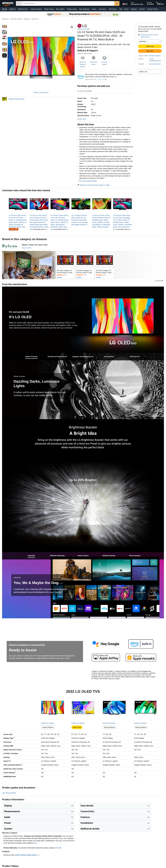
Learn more (102, 79)
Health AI (12, 9)
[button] (5, 9)
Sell (121, 9)
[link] (18, 221)
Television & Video (16, 19)
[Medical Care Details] (28, 9)
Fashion (142, 9)
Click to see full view (41, 92)
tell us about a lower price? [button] (28, 855)
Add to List (143, 72)
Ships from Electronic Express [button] (83, 64)
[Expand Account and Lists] (144, 4)
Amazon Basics (36, 9)
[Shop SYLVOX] (27, 248)
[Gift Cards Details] (117, 9)
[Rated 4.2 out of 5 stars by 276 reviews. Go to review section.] (85, 275)
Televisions (27, 19)
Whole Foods (49, 9)
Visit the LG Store (84, 29)
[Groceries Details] (107, 9)
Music (127, 9)
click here (58, 848)
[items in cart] (160, 3)
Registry (134, 9)
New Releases (84, 9)
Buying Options (48, 727)
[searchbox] (68, 3)
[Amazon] (8, 3)
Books (94, 9)
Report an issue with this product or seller (94, 185)
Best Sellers (60, 9)
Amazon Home (153, 9)
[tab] (31, 357)
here (35, 843)
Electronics (5, 19)
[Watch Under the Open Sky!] (35, 245)
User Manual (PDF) (9, 793)
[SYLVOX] (10, 246)
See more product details (88, 181)
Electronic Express (155, 56)
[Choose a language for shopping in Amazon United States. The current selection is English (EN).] (125, 4)
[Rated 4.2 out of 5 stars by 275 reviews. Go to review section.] (65, 275)
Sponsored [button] (159, 281)
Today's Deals (72, 9)
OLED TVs (35, 19)
